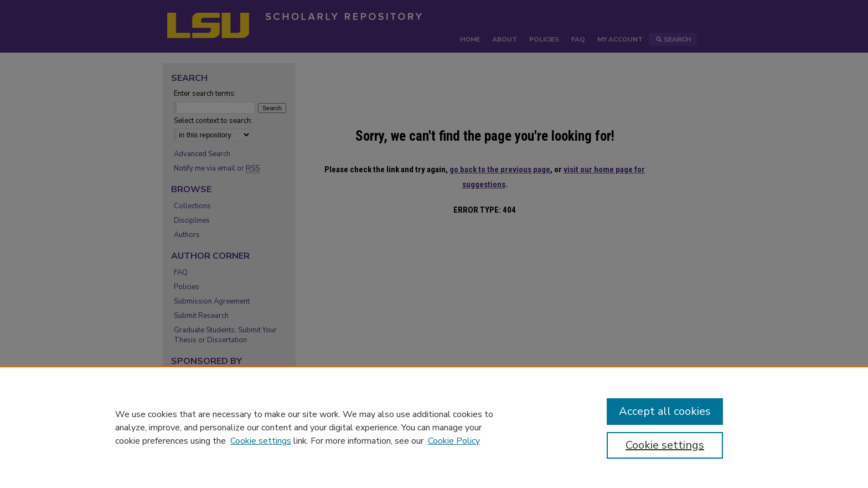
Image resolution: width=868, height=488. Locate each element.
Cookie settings (261, 441)
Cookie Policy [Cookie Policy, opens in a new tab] (454, 441)
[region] (434, 427)
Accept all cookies (665, 411)
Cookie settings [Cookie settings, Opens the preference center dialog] (665, 445)
